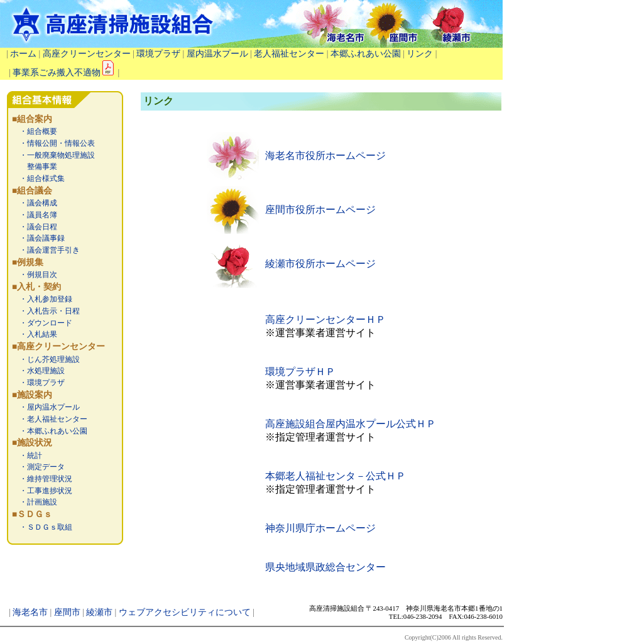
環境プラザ (158, 54)
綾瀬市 (99, 612)
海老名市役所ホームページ (325, 156)
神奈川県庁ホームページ (320, 528)
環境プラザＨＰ (300, 372)
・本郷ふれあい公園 (50, 431)
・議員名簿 (35, 215)
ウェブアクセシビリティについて (185, 612)
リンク (420, 54)
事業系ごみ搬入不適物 (64, 73)
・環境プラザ (38, 383)
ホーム (23, 54)
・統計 (27, 456)
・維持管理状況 (42, 479)
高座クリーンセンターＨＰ (325, 319)
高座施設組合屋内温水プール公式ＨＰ (351, 424)
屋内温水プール (217, 54)
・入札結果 (35, 334)
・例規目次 (35, 275)
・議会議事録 (38, 238)
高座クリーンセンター (87, 54)
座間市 (67, 612)
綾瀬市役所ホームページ (320, 264)
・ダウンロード (42, 323)
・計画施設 (35, 502)
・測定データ (38, 467)
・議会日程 (35, 227)
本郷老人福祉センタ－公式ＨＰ (336, 476)
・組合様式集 (38, 178)
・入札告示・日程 (46, 311)
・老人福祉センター (50, 419)
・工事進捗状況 (42, 491)
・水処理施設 (38, 371)
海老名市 (30, 612)
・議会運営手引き (46, 250)
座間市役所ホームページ (320, 210)
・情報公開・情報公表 (53, 143)
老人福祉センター (289, 54)
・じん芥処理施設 (46, 359)
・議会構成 (35, 203)
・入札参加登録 (42, 299)
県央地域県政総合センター (325, 567)
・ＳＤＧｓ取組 (42, 527)
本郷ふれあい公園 (366, 54)
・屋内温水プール (46, 407)
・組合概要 (35, 131)
